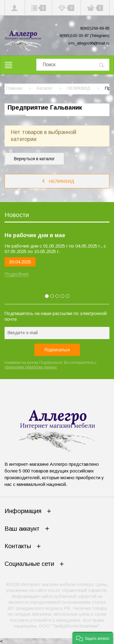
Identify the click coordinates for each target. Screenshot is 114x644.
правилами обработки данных (31, 367)
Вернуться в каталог (34, 159)
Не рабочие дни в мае (35, 235)
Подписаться (57, 350)
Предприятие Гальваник (45, 107)
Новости (17, 215)
